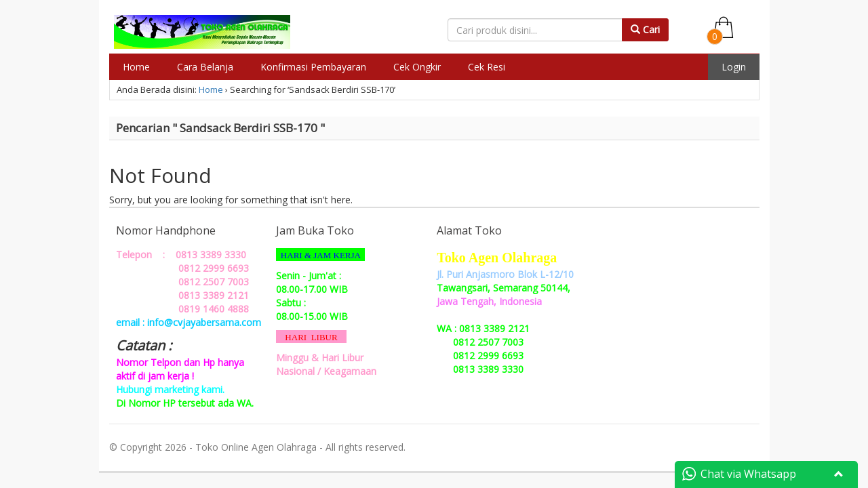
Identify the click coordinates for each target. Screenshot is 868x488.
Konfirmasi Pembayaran (313, 67)
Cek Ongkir (417, 67)
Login (734, 67)
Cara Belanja (205, 67)
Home (136, 67)
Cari (645, 29)
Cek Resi (487, 67)
